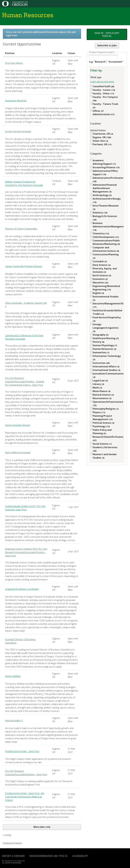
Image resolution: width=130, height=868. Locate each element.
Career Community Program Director (24, 266)
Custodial (100, 261)
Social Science (102, 444)
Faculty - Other (103, 93)
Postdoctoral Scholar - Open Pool (22, 751)
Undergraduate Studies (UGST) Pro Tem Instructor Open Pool (25, 508)
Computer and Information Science (106, 249)
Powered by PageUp (12, 843)
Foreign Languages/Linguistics (106, 328)
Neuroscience (102, 398)
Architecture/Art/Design (107, 200)
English (98, 293)
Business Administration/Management (107, 226)
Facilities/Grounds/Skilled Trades (107, 312)
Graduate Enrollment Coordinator (22, 589)
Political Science (104, 423)
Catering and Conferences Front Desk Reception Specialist (24, 337)
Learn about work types (102, 82)
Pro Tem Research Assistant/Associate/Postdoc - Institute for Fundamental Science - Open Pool (25, 382)
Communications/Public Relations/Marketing (106, 242)
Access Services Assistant (18, 131)
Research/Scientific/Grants (107, 438)
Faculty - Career (104, 90)
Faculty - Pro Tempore (105, 99)
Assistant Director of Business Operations (20, 641)
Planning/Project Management (103, 418)
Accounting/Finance (106, 167)
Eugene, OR (102, 137)
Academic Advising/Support (104, 162)
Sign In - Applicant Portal (107, 34)
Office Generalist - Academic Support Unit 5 (26, 305)
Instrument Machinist (16, 101)
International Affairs (106, 366)
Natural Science (103, 395)
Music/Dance (102, 391)
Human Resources (104, 349)
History (98, 342)
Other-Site (100, 141)
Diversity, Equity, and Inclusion (105, 270)
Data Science (102, 265)
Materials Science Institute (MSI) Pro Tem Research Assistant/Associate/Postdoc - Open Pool (26, 552)
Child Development (106, 237)
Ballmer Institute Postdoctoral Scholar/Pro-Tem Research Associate (24, 183)
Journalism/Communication (107, 375)
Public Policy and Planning (102, 432)
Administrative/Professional (107, 179)
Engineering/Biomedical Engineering (106, 288)
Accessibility (80, 856)
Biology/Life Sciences (105, 218)
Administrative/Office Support (105, 173)
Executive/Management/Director (107, 305)
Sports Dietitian (13, 676)
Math (97, 388)
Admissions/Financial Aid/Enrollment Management (105, 188)
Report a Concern (13, 856)
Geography (101, 335)
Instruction (101, 363)
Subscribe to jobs (107, 45)
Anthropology (102, 195)
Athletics (100, 213)
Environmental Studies (106, 298)
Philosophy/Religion (106, 409)
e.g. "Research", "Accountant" (106, 62)
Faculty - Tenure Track (105, 106)
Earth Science (102, 275)
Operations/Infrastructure (107, 403)
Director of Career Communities (21, 229)
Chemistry (101, 233)
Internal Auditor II (14, 720)
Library (98, 384)
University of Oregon (14, 861)
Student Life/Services (105, 449)
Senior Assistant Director (18, 425)
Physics (99, 412)
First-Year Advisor (14, 63)
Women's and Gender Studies (105, 456)
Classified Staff (103, 86)
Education (100, 283)
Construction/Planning (106, 256)
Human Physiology (105, 345)
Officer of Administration (104, 113)
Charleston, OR (103, 134)
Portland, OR (102, 144)
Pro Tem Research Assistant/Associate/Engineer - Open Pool (26, 773)
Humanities (101, 352)
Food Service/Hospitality (107, 319)
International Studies (107, 370)
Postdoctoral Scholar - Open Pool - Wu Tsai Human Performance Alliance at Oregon (25, 797)
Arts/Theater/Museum (106, 207)
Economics (100, 279)
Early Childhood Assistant (18, 452)
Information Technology (107, 358)
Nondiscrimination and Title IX (48, 856)
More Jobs (42, 827)
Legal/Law (100, 381)
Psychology (101, 426)
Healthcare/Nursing (106, 338)
